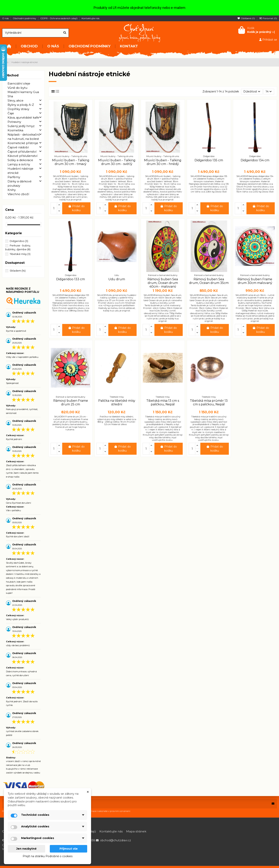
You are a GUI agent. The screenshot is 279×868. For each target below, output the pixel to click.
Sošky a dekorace (20, 160)
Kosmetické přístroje (23, 143)
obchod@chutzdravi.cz (116, 840)
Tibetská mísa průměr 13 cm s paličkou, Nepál (209, 402)
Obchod (12, 75)
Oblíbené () (246, 18)
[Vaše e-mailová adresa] (136, 804)
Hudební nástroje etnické (20, 171)
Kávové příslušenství (22, 156)
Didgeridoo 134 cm (255, 160)
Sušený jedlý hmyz (21, 126)
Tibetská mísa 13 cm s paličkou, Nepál (163, 402)
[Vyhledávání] (65, 33)
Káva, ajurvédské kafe (23, 117)
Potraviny (14, 122)
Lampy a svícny (19, 164)
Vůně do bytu (17, 88)
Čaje (11, 113)
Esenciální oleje (19, 83)
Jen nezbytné (26, 849)
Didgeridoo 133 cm (71, 279)
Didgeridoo (19, 241)
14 (269, 91)
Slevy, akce (15, 100)
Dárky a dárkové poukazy (20, 183)
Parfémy (14, 177)
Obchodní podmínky (25, 18)
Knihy (12, 190)
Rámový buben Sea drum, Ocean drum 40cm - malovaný (163, 283)
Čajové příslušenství (22, 152)
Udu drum (117, 279)
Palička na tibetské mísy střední (117, 402)
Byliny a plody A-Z (21, 105)
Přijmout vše (69, 849)
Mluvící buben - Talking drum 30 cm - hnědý (163, 162)
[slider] (7, 225)
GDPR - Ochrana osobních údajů (59, 18)
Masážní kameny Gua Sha (23, 94)
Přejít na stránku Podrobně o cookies (48, 856)
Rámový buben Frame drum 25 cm (71, 402)
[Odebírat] (273, 804)
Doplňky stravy (18, 109)
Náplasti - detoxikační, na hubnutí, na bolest (24, 137)
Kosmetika (15, 130)
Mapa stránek (136, 831)
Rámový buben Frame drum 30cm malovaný (255, 281)
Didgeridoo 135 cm (209, 160)
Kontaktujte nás (90, 18)
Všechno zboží (18, 194)
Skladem (18, 271)
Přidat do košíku (76, 208)
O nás (6, 18)
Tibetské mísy (20, 254)
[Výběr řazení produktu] (252, 92)
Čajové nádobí (18, 147)
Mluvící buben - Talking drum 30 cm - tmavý (71, 162)
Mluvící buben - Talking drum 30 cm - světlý (117, 162)
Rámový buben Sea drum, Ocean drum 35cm (209, 281)
